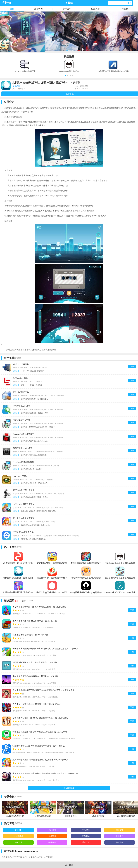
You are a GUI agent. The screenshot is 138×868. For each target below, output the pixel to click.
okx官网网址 (49, 857)
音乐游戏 (67, 9)
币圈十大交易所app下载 (33, 857)
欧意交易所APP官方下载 (12, 857)
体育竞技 (124, 9)
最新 (24, 601)
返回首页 (69, 865)
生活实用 (95, 9)
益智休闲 (38, 9)
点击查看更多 (69, 788)
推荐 (16, 601)
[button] (65, 76)
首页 (12, 9)
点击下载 (70, 94)
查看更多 (18, 358)
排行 (31, 601)
